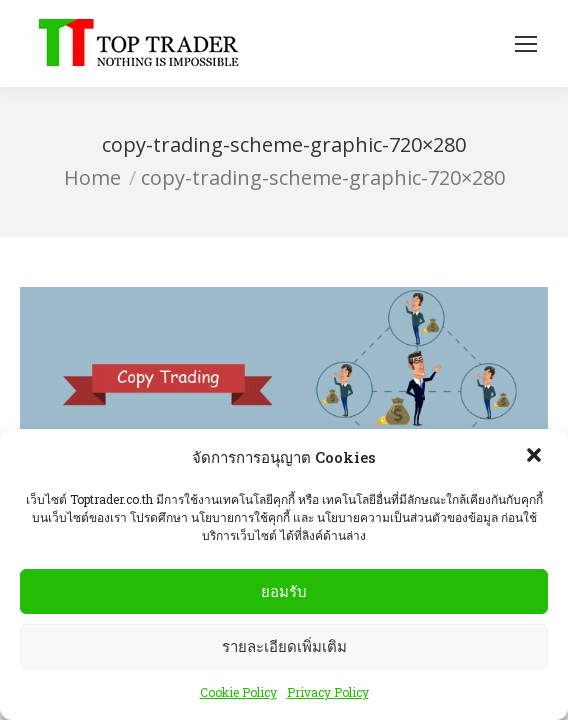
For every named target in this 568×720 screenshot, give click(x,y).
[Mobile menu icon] (526, 44)
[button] (536, 458)
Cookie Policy (238, 693)
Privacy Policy (328, 693)
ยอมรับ (284, 591)
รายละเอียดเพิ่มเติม (284, 646)
